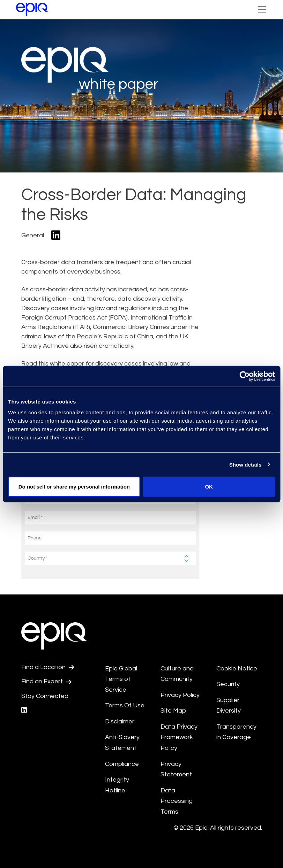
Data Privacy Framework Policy (179, 737)
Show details (245, 464)
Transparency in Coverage (236, 732)
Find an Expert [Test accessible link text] (46, 682)
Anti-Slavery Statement (122, 743)
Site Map (173, 711)
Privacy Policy (180, 695)
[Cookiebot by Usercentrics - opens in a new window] (244, 376)
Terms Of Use (125, 705)
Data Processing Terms (177, 801)
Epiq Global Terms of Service (121, 679)
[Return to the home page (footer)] (32, 9)
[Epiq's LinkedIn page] (24, 710)
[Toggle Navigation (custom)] (262, 9)
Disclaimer (120, 721)
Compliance (122, 764)
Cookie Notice (237, 669)
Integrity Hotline (117, 785)
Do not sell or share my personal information (74, 487)
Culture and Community (177, 674)
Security (228, 684)
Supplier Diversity (229, 706)
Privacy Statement (176, 769)
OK (209, 487)
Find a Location (48, 667)
